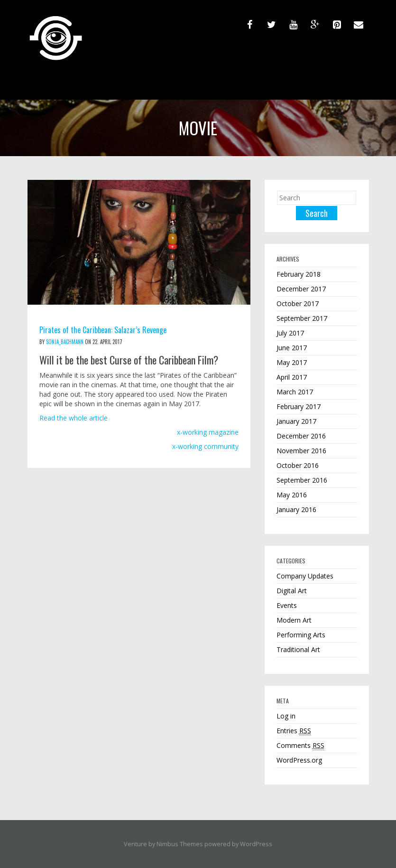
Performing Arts (301, 635)
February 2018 (299, 274)
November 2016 (301, 451)
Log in (286, 716)
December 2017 (301, 289)
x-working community (205, 446)
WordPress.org (299, 760)
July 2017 (290, 333)
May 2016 (292, 495)
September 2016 (302, 480)
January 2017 (296, 421)
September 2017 (302, 318)
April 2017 (292, 377)
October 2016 (298, 465)
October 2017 (298, 303)
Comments (300, 746)
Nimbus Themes (180, 844)
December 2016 (301, 436)
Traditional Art (298, 649)
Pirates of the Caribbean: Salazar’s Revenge (103, 330)
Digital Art (292, 591)
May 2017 (292, 362)
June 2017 (292, 348)
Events (287, 605)
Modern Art (294, 620)
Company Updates (305, 576)
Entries (294, 731)
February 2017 (299, 406)
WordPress (256, 844)
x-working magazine (208, 432)
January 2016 (296, 509)
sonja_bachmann (65, 342)
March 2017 (295, 392)
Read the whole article (74, 418)
